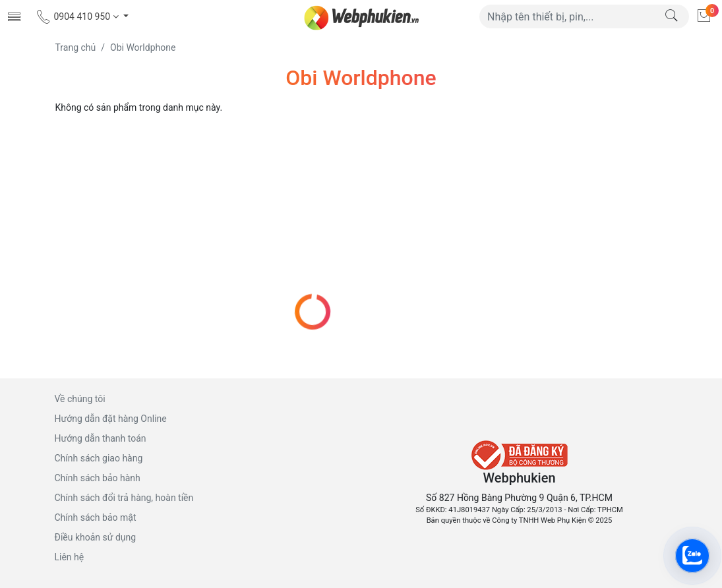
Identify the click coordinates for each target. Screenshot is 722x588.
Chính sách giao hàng (99, 458)
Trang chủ (76, 47)
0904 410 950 (78, 16)
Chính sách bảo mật (96, 517)
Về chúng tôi (80, 399)
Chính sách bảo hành (98, 478)
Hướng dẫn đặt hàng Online (111, 419)
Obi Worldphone (143, 47)
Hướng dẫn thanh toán (101, 438)
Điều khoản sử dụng (96, 537)
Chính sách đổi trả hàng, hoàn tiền (124, 498)
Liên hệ (70, 557)
